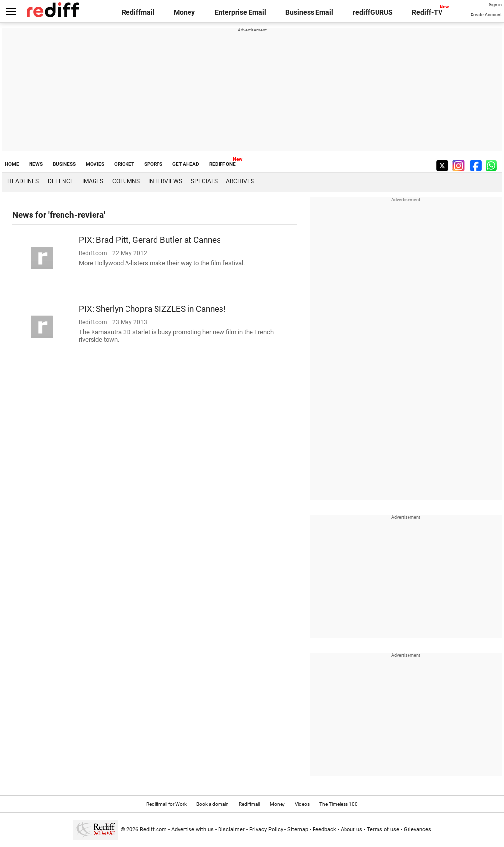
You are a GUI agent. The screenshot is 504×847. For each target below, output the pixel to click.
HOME (12, 164)
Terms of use (383, 830)
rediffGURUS (373, 12)
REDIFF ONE (222, 164)
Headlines (23, 181)
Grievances (417, 830)
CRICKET (124, 164)
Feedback (324, 830)
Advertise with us (192, 830)
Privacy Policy (266, 830)
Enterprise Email (240, 12)
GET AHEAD (186, 164)
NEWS (36, 164)
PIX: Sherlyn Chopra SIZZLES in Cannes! (152, 309)
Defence (61, 181)
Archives (240, 181)
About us (351, 830)
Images (93, 181)
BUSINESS (64, 164)
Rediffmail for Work (166, 804)
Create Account (486, 15)
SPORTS (153, 164)
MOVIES (95, 164)
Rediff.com (153, 830)
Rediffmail (138, 12)
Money (184, 12)
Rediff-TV (427, 12)
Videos (302, 804)
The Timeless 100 (339, 804)
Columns (126, 181)
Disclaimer (231, 830)
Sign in (495, 5)
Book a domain (213, 804)
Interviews (165, 181)
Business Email (309, 12)
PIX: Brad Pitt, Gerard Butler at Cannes (150, 240)
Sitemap (298, 830)
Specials (204, 181)
